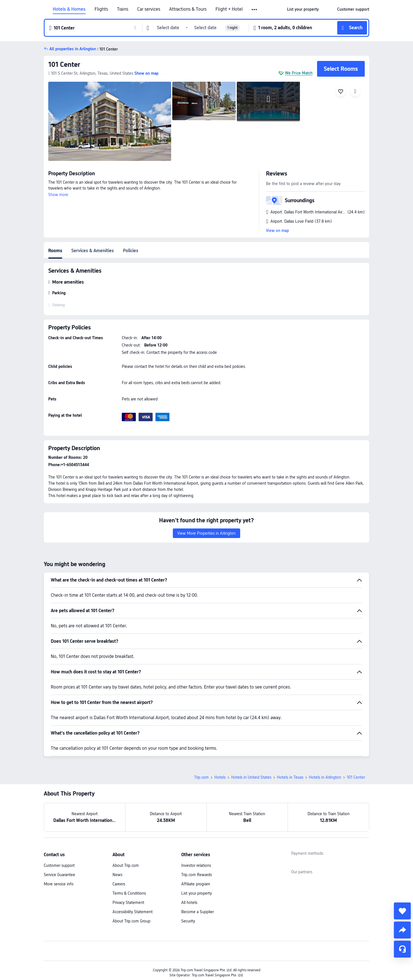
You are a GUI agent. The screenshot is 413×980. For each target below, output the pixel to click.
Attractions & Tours (188, 9)
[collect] (402, 911)
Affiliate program (196, 884)
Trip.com (201, 777)
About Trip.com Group (131, 921)
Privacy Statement (128, 902)
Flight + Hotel (229, 9)
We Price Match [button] (299, 73)
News (117, 875)
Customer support (59, 865)
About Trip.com (126, 865)
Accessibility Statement (133, 912)
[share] (402, 930)
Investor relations (196, 865)
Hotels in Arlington (325, 777)
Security (188, 921)
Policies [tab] (131, 251)
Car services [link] (149, 9)
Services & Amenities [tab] (93, 251)
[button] (255, 10)
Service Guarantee (59, 875)
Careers (119, 884)
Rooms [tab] (55, 251)
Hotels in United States (251, 777)
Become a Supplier (198, 912)
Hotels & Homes (69, 9)
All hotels (189, 902)
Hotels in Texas (290, 777)
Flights (101, 9)
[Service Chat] (402, 949)
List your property (197, 893)
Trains (123, 9)
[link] (303, 9)
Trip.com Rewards (197, 875)
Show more (58, 195)
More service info (59, 884)
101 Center (64, 64)
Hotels (220, 777)
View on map (277, 231)
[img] (110, 121)
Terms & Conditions (129, 893)
